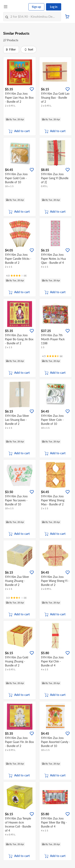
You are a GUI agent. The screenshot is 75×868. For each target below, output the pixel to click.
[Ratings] (16, 276)
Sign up (36, 7)
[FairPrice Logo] (18, 7)
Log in (54, 7)
